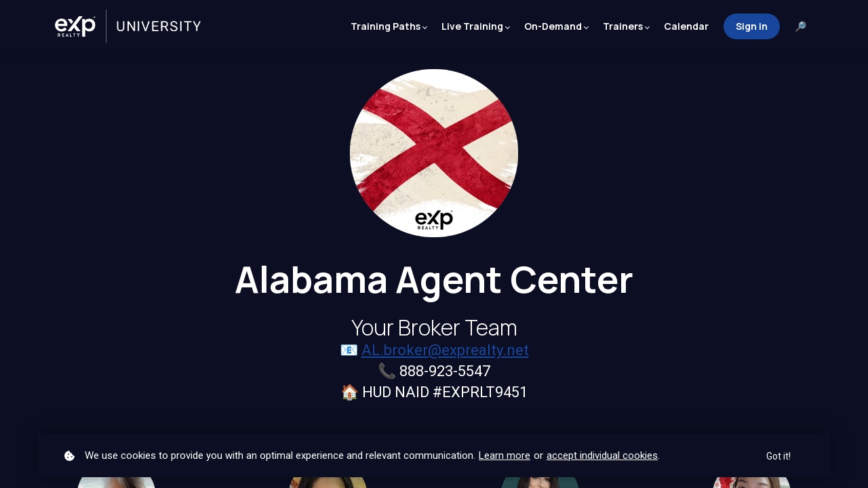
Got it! (778, 456)
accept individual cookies (602, 455)
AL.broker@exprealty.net (445, 350)
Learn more (505, 455)
